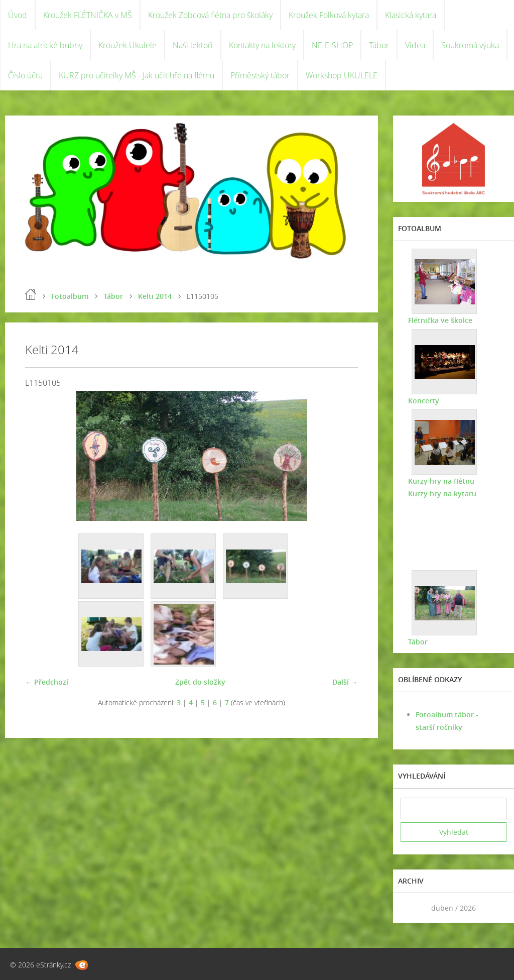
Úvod (18, 15)
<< (412, 908)
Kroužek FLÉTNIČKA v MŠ (88, 15)
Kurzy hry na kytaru (442, 494)
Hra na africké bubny (45, 45)
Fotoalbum (70, 296)
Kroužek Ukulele (127, 45)
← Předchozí (47, 682)
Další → (345, 682)
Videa (415, 45)
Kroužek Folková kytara (329, 15)
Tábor (379, 45)
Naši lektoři (193, 45)
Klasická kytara (411, 15)
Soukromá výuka (470, 45)
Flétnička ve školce (440, 320)
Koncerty (424, 401)
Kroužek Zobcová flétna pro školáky (210, 15)
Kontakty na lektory (262, 45)
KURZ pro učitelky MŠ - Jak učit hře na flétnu (137, 75)
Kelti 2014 (155, 296)
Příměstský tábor (260, 75)
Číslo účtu (25, 75)
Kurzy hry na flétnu (441, 481)
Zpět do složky (200, 682)
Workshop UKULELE (342, 75)
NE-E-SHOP (332, 45)
